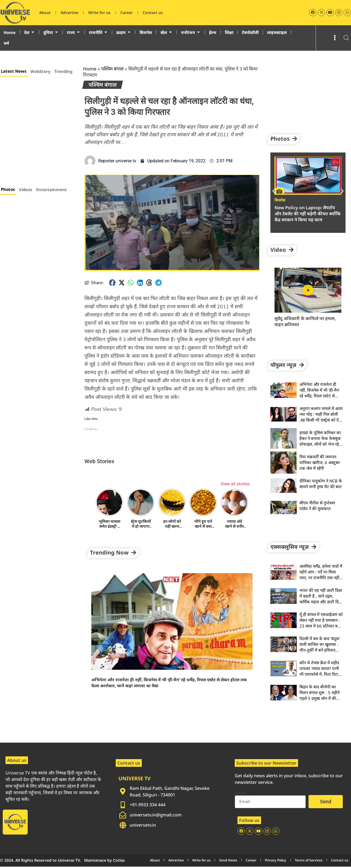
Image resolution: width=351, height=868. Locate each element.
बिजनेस (280, 200)
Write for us (99, 12)
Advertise (70, 12)
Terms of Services (309, 862)
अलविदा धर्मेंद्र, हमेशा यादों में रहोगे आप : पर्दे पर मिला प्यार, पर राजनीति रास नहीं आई (321, 575)
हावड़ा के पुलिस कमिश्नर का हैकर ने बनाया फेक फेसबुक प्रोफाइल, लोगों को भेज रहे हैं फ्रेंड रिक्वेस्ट (321, 441)
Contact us (153, 12)
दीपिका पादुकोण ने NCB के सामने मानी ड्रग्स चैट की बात (321, 484)
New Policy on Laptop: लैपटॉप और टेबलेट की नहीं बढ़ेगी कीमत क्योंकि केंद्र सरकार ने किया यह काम (308, 214)
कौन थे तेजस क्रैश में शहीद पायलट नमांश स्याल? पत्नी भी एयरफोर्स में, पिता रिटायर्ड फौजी (321, 671)
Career (127, 12)
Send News (228, 862)
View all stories (235, 484)
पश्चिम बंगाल (112, 69)
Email (240, 793)
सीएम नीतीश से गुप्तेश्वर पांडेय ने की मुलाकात (317, 506)
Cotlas (119, 862)
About (45, 12)
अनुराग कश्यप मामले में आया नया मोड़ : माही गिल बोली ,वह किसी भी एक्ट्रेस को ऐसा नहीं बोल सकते (321, 417)
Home (90, 69)
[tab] (14, 72)
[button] (112, 283)
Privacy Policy (276, 862)
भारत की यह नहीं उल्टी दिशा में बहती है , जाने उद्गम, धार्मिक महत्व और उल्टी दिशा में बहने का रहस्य (321, 599)
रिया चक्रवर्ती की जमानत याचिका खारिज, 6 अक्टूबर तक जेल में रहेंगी (320, 462)
